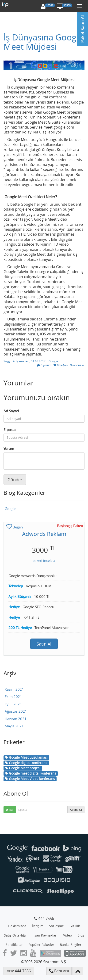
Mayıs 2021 (14, 726)
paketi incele (44, 561)
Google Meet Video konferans (30, 779)
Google (53, 361)
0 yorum (45, 365)
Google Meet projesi (23, 768)
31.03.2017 (39, 361)
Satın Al (44, 644)
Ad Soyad (11, 411)
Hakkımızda (17, 926)
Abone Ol (76, 810)
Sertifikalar (14, 945)
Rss (10, 810)
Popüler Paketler (41, 945)
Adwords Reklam (44, 534)
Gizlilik (75, 926)
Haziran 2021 (16, 719)
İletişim (38, 926)
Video (67, 935)
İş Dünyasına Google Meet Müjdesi (43, 42)
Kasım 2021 (14, 689)
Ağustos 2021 (16, 711)
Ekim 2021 (13, 696)
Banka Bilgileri (71, 945)
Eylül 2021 (13, 704)
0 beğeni (61, 365)
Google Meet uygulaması (26, 757)
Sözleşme (56, 926)
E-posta (10, 430)
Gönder (15, 480)
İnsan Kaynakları (44, 935)
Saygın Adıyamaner (17, 361)
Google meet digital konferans (31, 773)
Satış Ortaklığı (15, 935)
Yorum (9, 449)
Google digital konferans (26, 763)
